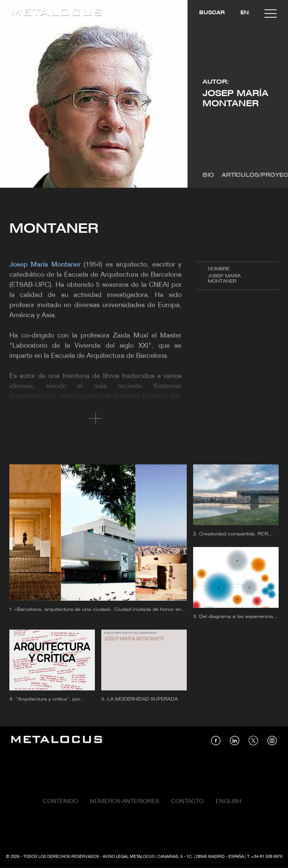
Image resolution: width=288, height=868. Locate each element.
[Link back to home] (57, 13)
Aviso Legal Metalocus (129, 857)
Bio (208, 175)
